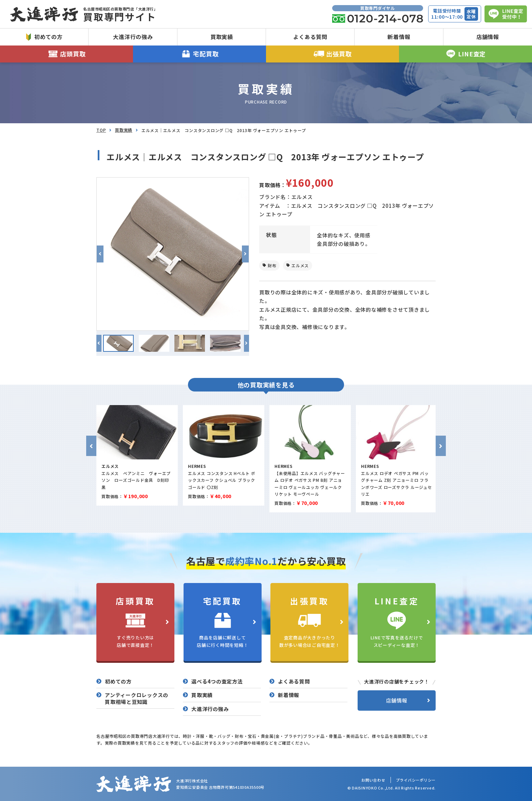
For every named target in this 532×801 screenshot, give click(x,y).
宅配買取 (200, 54)
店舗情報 (488, 37)
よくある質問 (310, 37)
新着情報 (399, 37)
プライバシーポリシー (416, 780)
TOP (101, 130)
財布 (272, 265)
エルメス (300, 265)
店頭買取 (67, 54)
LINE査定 (465, 54)
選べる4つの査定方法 (217, 681)
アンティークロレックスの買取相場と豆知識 (137, 698)
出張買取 (333, 54)
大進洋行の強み (133, 37)
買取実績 (222, 37)
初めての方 (44, 37)
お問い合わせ (373, 780)
